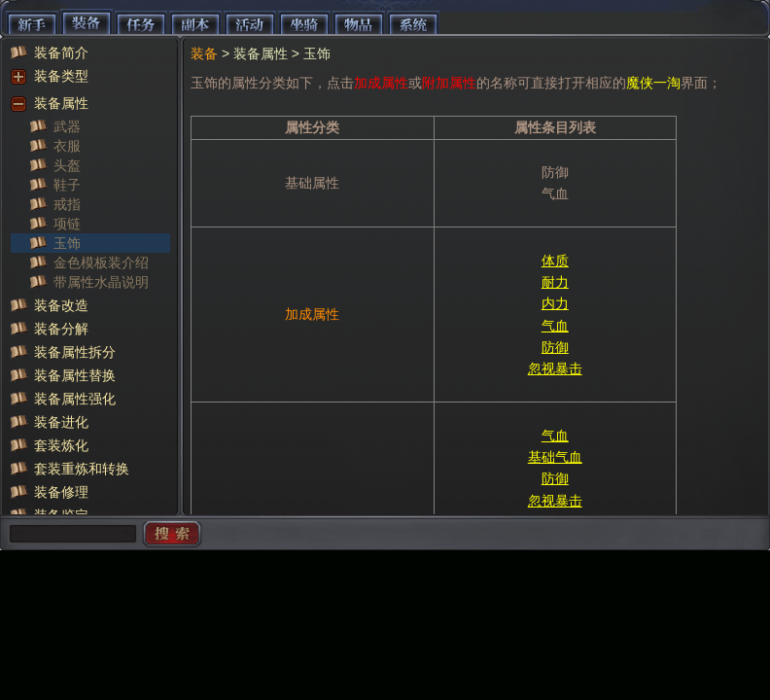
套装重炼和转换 (82, 469)
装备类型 (61, 76)
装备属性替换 (75, 375)
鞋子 (67, 185)
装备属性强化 (75, 399)
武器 (67, 126)
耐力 (555, 282)
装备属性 (61, 103)
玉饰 (67, 243)
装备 (204, 53)
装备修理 (61, 492)
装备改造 (61, 305)
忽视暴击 (555, 368)
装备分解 (61, 329)
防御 (555, 347)
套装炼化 (61, 445)
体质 (555, 261)
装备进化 (61, 422)
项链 (67, 224)
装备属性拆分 (75, 352)
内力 (555, 303)
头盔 (67, 165)
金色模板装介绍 (101, 262)
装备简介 (61, 52)
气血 (555, 326)
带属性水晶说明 (101, 282)
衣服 (67, 146)
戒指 (67, 204)
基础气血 (555, 457)
